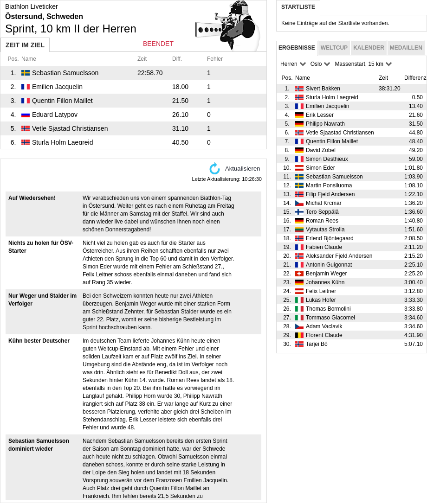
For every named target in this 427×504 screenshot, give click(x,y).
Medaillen (406, 48)
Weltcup (334, 48)
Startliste (298, 7)
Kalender (369, 48)
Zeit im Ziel (25, 45)
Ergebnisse (297, 48)
